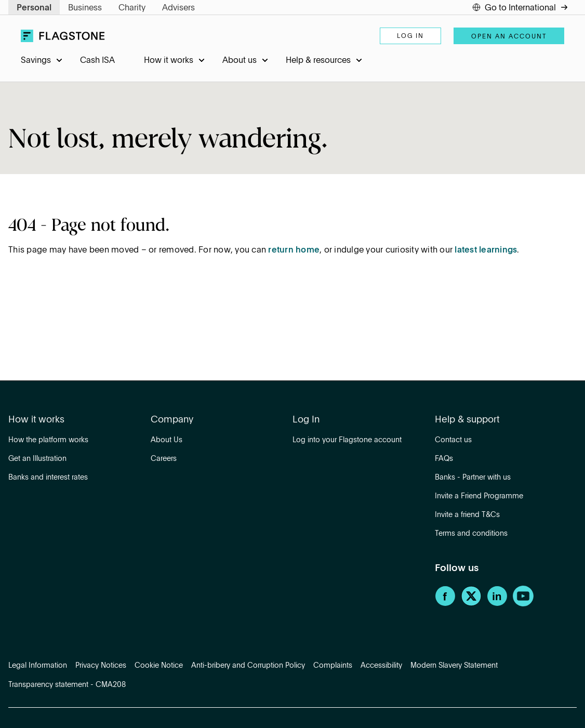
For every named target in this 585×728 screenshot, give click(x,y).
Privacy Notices (101, 666)
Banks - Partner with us (473, 478)
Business (85, 8)
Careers (164, 459)
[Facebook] (445, 604)
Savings (36, 61)
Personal (34, 8)
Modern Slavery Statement (454, 666)
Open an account (509, 37)
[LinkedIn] (497, 604)
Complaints (333, 666)
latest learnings (486, 250)
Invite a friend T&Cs (467, 515)
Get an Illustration (37, 459)
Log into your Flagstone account (347, 440)
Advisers (178, 8)
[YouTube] (523, 604)
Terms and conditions (471, 534)
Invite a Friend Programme (479, 496)
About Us (167, 440)
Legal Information (38, 666)
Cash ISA (97, 61)
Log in (410, 36)
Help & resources (318, 61)
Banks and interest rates (48, 478)
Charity (132, 8)
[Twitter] (471, 604)
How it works (169, 61)
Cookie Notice (159, 666)
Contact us (453, 440)
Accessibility (381, 666)
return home (294, 250)
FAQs (444, 459)
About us (240, 61)
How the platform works (48, 440)
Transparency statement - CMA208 (67, 685)
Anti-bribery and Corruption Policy (248, 666)
